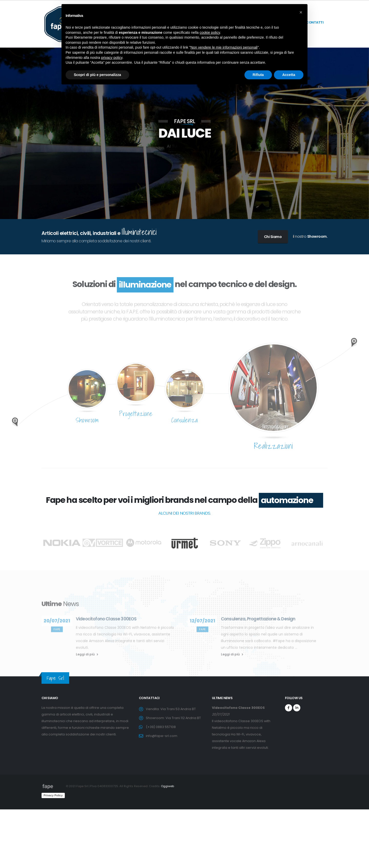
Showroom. (317, 236)
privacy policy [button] (112, 58)
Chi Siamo (273, 237)
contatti (315, 22)
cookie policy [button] (210, 32)
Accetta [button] (289, 75)
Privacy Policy (53, 795)
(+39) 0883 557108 (161, 727)
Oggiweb (167, 786)
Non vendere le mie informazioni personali (224, 47)
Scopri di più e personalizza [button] (97, 75)
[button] (301, 12)
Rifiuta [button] (258, 75)
